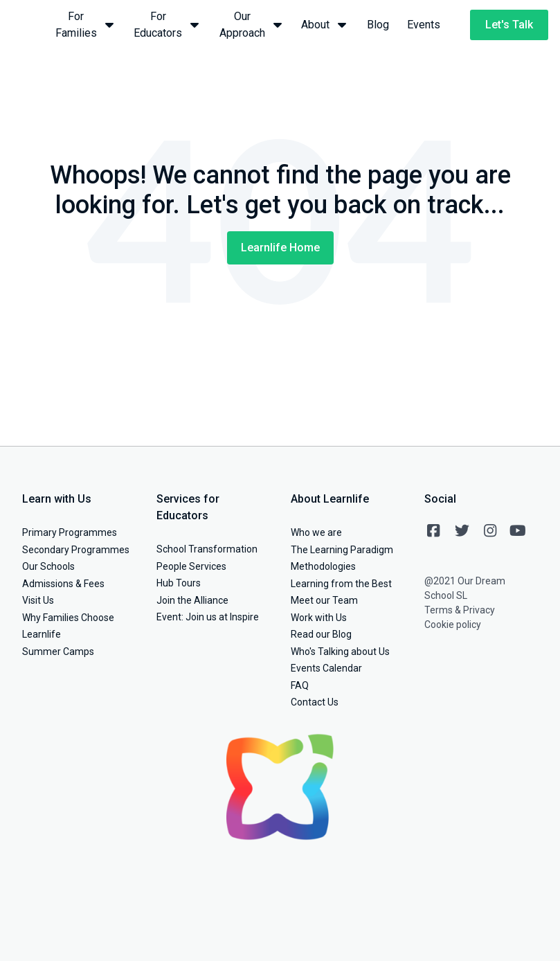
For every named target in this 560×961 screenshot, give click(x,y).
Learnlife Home (280, 248)
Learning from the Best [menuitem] (341, 584)
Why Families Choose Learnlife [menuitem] (68, 626)
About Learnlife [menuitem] (330, 499)
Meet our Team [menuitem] (324, 600)
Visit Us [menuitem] (38, 600)
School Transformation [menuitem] (207, 549)
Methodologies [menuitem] (323, 566)
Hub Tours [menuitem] (179, 583)
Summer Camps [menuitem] (58, 652)
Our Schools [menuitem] (48, 566)
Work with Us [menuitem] (319, 618)
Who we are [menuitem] (316, 532)
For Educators (167, 25)
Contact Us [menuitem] (315, 702)
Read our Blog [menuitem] (321, 634)
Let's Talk (509, 25)
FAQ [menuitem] (300, 685)
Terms (439, 610)
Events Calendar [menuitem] (326, 668)
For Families (85, 25)
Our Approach (251, 25)
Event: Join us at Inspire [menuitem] (208, 617)
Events (424, 25)
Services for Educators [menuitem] (188, 507)
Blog (378, 25)
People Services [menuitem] (191, 566)
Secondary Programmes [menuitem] (76, 550)
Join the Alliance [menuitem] (192, 600)
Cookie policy (453, 625)
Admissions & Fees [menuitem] (63, 584)
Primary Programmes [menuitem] (70, 532)
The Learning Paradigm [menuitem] (342, 550)
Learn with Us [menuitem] (57, 499)
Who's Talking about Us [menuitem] (340, 652)
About (325, 24)
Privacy (479, 610)
